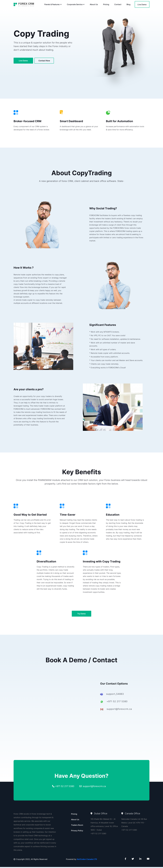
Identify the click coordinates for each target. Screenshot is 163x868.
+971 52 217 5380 (65, 787)
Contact (118, 4)
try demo (81, 615)
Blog (128, 4)
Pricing (106, 4)
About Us (94, 4)
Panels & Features (53, 4)
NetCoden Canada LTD (87, 860)
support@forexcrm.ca (94, 787)
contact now (45, 61)
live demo (23, 61)
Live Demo (142, 5)
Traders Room (77, 826)
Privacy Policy (77, 832)
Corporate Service (76, 4)
